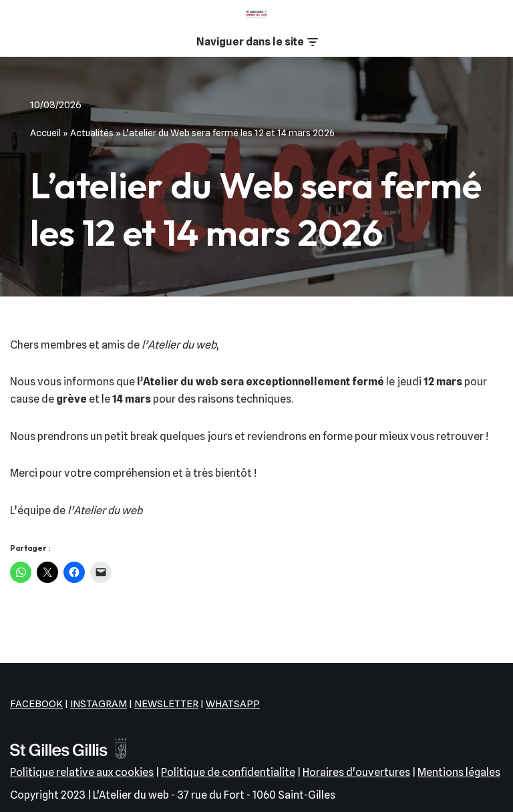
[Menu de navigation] (257, 42)
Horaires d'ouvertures (356, 772)
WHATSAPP (233, 704)
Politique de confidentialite (228, 772)
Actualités (92, 133)
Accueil (45, 133)
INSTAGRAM (99, 704)
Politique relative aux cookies (82, 772)
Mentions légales (459, 772)
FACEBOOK (36, 704)
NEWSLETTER (166, 704)
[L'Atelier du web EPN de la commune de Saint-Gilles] (256, 14)
